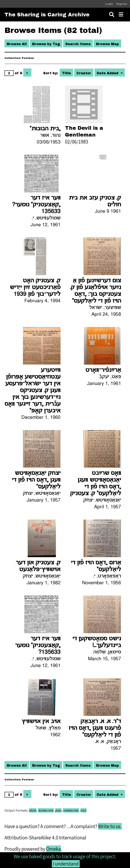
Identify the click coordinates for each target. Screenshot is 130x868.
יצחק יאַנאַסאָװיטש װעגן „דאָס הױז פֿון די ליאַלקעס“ (36, 480)
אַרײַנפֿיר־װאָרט (103, 370)
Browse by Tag (46, 44)
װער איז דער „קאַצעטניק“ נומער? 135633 (36, 205)
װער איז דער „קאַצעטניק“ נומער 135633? (38, 646)
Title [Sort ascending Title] (66, 73)
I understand (66, 864)
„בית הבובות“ (45, 129)
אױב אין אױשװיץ (41, 722)
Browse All (17, 44)
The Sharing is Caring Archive (47, 15)
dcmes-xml (46, 810)
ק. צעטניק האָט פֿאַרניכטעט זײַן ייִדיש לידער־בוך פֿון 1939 (35, 288)
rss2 (83, 810)
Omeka (54, 849)
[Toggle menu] (121, 15)
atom (33, 810)
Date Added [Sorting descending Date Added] (108, 73)
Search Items (78, 44)
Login (109, 4)
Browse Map (107, 44)
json (58, 810)
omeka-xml (71, 810)
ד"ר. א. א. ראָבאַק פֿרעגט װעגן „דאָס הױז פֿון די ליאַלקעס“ (95, 728)
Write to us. (110, 826)
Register (122, 4)
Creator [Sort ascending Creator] (84, 73)
